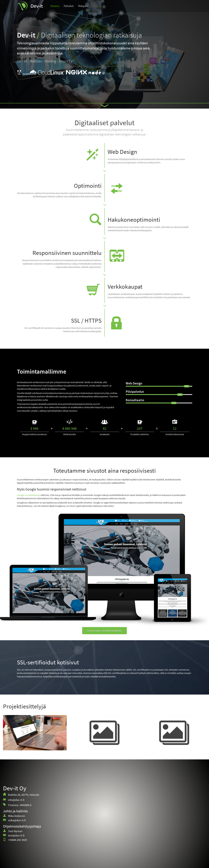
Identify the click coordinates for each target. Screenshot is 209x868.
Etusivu (55, 6)
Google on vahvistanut (28, 495)
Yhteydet (83, 6)
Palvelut (69, 6)
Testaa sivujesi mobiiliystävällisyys (104, 631)
